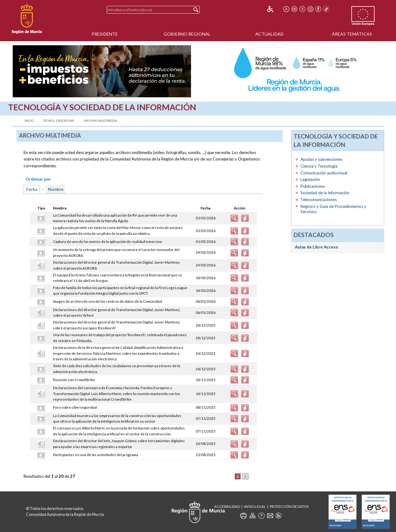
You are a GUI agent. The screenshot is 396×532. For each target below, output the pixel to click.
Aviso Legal (255, 506)
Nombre (56, 189)
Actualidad (269, 34)
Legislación (310, 179)
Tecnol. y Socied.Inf (59, 121)
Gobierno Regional (187, 34)
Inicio (29, 121)
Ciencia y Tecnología (319, 166)
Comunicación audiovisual (324, 173)
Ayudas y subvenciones (321, 159)
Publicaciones (313, 186)
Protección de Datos (289, 506)
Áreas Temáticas (352, 34)
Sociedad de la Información (325, 193)
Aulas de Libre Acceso (316, 247)
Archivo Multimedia (100, 121)
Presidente (105, 34)
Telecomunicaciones (319, 200)
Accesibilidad (227, 506)
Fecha (32, 189)
